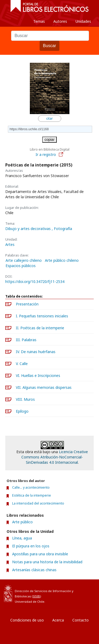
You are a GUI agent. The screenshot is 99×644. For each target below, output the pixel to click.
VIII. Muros (25, 399)
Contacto (81, 620)
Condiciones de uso (27, 620)
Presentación (27, 304)
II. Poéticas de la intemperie (40, 328)
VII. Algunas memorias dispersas (44, 387)
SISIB (36, 596)
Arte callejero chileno (24, 260)
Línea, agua (22, 538)
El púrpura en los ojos (31, 546)
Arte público (22, 522)
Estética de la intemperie (32, 495)
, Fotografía (62, 229)
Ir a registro (50, 154)
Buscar (50, 46)
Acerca (58, 620)
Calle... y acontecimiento (31, 487)
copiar (49, 139)
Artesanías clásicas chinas (34, 570)
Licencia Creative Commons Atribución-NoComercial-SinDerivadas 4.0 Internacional (55, 457)
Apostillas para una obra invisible (40, 554)
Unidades (83, 21)
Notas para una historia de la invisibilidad (47, 562)
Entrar (16, 640)
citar (49, 118)
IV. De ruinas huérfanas (36, 352)
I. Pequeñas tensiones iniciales (42, 316)
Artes (10, 244)
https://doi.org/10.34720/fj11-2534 (35, 282)
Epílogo (22, 411)
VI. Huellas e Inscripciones (38, 375)
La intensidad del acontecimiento (38, 503)
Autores (60, 21)
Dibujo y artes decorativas (29, 229)
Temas (39, 21)
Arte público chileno (62, 260)
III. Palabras (26, 340)
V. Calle (22, 364)
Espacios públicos (21, 266)
